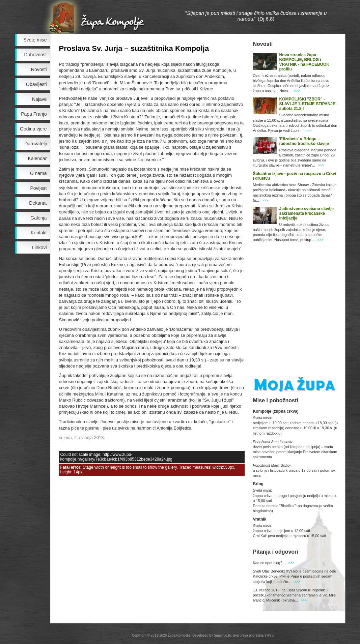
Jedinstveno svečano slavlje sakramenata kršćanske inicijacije (307, 213)
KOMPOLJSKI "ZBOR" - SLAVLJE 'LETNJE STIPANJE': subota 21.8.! (309, 104)
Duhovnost (36, 55)
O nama (38, 173)
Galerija (38, 218)
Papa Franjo (34, 114)
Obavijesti (36, 84)
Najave (39, 99)
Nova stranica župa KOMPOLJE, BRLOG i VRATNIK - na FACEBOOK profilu (304, 62)
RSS (270, 635)
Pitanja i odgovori (276, 552)
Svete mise (35, 40)
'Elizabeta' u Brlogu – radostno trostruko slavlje (304, 141)
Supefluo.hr (223, 635)
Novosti (39, 69)
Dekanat (38, 203)
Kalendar (37, 158)
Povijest (38, 188)
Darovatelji (35, 144)
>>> (297, 91)
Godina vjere (33, 129)
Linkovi (39, 247)
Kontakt (39, 233)
